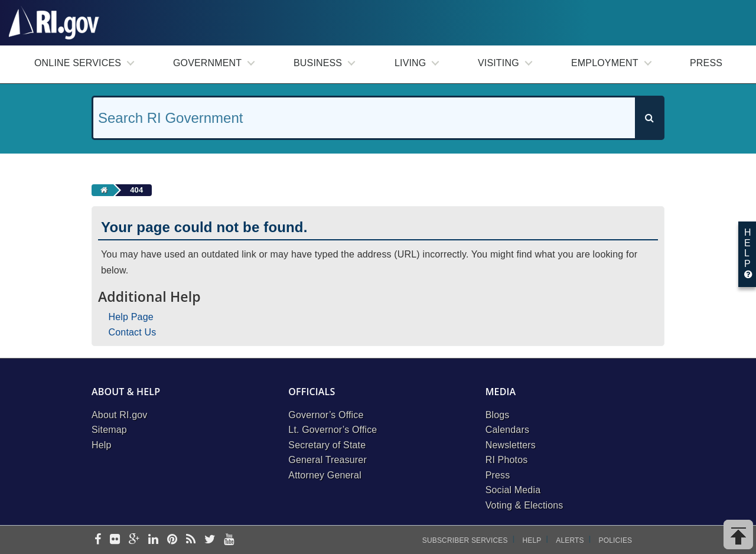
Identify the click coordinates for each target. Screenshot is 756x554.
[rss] (191, 540)
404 (136, 190)
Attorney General (325, 475)
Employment (605, 63)
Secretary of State (327, 445)
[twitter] (210, 540)
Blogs (498, 415)
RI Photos (507, 460)
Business (318, 63)
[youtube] (229, 540)
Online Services (78, 63)
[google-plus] (134, 540)
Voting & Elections (524, 505)
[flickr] (115, 540)
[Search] (649, 118)
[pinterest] (172, 540)
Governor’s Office (326, 415)
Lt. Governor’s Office (333, 430)
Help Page (131, 317)
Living (410, 63)
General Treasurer (328, 460)
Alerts (570, 540)
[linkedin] (153, 540)
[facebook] (98, 540)
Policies (616, 540)
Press (706, 63)
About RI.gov (119, 415)
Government (207, 63)
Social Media (513, 490)
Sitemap (109, 430)
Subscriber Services (465, 540)
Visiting (498, 63)
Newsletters (511, 445)
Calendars (507, 430)
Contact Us (133, 332)
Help (102, 445)
